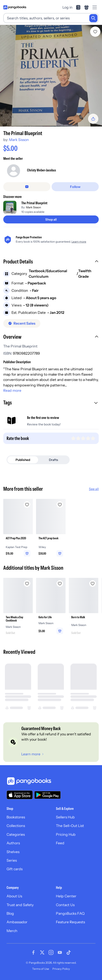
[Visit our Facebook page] (33, 952)
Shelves (13, 852)
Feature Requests (70, 922)
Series (12, 860)
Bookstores (16, 817)
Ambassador (17, 922)
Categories (16, 834)
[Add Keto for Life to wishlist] (60, 584)
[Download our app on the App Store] (20, 795)
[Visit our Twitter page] (42, 952)
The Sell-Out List (70, 826)
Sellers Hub (65, 817)
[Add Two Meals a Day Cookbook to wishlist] (27, 584)
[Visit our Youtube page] (60, 952)
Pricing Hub (66, 834)
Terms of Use (41, 969)
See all (94, 489)
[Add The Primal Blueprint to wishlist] (95, 32)
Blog (10, 913)
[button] (51, 262)
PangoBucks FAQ (70, 913)
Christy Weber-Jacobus (41, 170)
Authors (13, 843)
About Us (14, 896)
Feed (60, 843)
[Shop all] (51, 219)
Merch (12, 931)
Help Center (66, 896)
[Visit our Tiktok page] (69, 952)
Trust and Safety (20, 905)
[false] (27, 187)
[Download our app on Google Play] (48, 795)
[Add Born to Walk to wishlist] (93, 584)
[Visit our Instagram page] (51, 952)
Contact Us (65, 905)
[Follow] (75, 187)
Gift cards (15, 869)
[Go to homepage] (15, 7)
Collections (16, 826)
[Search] (93, 18)
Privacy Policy (61, 969)
